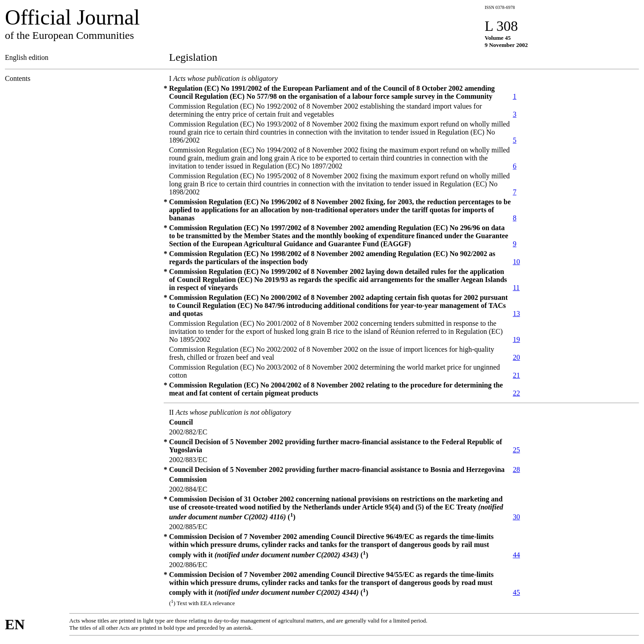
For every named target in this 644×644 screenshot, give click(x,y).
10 (517, 262)
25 (517, 450)
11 (516, 288)
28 (517, 469)
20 (517, 357)
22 (517, 393)
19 (517, 339)
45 (517, 592)
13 (517, 314)
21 (517, 375)
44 (517, 555)
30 (517, 517)
